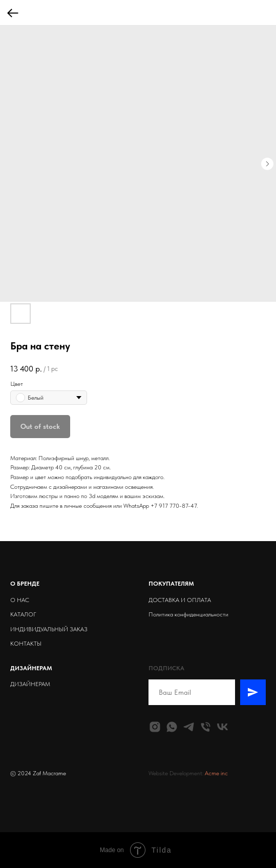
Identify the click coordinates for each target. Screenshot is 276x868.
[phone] (206, 727)
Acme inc (216, 773)
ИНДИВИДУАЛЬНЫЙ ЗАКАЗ (49, 629)
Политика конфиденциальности (188, 614)
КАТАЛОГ (23, 614)
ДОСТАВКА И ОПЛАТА (180, 600)
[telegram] (189, 727)
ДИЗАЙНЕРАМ (30, 684)
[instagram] (155, 727)
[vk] (222, 727)
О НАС (20, 600)
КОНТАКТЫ (26, 644)
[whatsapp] (172, 727)
